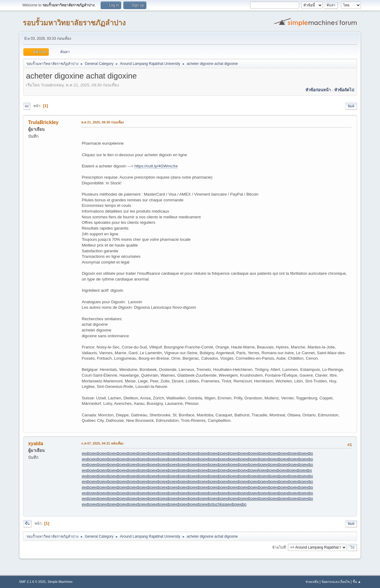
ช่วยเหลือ (312, 582)
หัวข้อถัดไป (344, 90)
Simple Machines (60, 582)
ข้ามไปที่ (279, 547)
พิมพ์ (351, 106)
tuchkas (219, 504)
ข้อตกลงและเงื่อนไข (336, 582)
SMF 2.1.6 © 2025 (32, 582)
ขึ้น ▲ (357, 582)
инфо (87, 453)
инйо (257, 470)
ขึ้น (27, 524)
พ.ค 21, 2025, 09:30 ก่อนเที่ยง (103, 122)
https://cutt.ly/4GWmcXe (156, 166)
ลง (27, 106)
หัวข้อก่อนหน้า (318, 90)
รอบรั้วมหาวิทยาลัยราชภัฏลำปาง (74, 23)
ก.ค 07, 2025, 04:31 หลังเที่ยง (102, 443)
